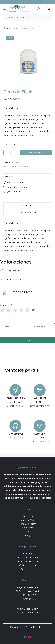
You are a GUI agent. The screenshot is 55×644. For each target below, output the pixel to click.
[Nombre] (13, 331)
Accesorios (27, 532)
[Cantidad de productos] (11, 152)
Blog (28, 536)
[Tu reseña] (27, 320)
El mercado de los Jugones (18, 11)
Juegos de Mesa (27, 520)
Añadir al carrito (36, 152)
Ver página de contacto (27, 613)
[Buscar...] (24, 17)
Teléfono (12, 438)
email (16, 441)
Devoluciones (28, 569)
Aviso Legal (28, 554)
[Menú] (5, 9)
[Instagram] (30, 637)
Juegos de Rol (28, 528)
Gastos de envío (27, 565)
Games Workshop (20, 166)
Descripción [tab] (27, 206)
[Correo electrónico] (42, 331)
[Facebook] (25, 637)
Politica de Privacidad (28, 558)
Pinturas (18, 162)
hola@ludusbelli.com (27, 609)
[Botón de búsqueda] (48, 17)
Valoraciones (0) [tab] (28, 212)
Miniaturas (28, 516)
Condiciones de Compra (28, 561)
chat (20, 438)
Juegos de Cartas (27, 524)
